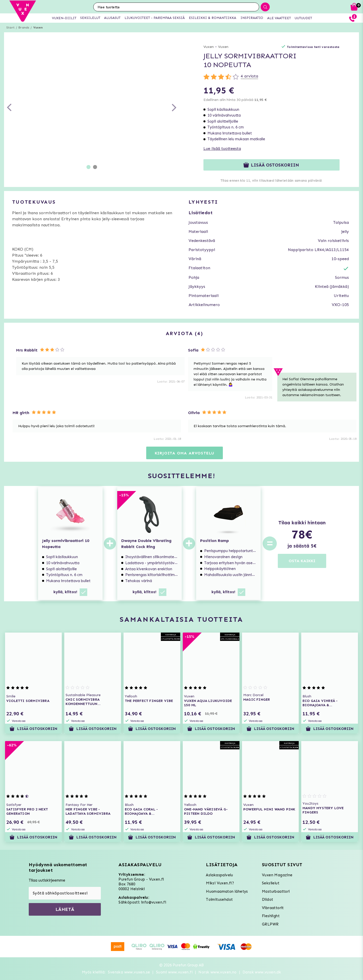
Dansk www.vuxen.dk (262, 972)
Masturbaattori (276, 891)
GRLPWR (270, 924)
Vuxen (38, 28)
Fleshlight (271, 916)
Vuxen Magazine (277, 875)
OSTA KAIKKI (302, 561)
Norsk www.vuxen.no (217, 972)
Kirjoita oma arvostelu (185, 453)
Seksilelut (271, 883)
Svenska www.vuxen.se (129, 972)
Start (10, 28)
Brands (24, 28)
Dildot (267, 900)
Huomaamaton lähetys (227, 891)
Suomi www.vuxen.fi (174, 972)
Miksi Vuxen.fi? (220, 883)
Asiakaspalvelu (220, 875)
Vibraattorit (273, 908)
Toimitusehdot (219, 900)
